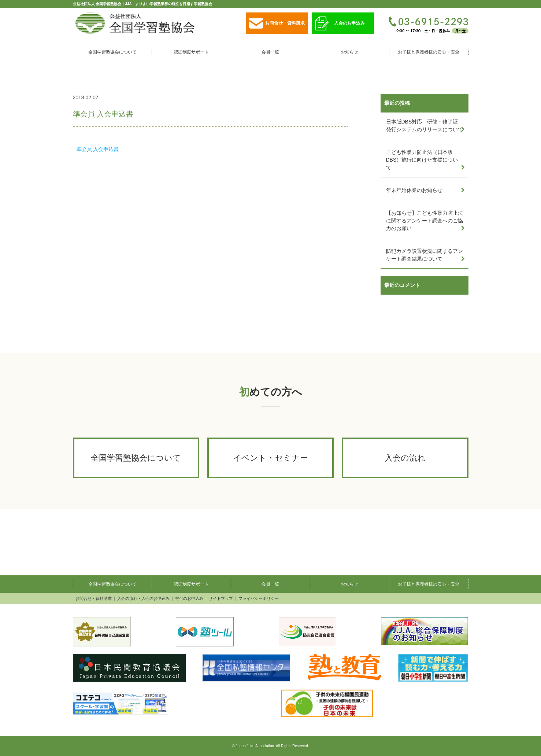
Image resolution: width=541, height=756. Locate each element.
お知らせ (349, 52)
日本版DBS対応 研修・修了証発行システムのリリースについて (425, 126)
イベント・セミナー (270, 458)
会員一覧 (270, 52)
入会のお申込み (340, 24)
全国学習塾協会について (112, 52)
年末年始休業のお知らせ (414, 190)
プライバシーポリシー (259, 599)
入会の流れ (405, 458)
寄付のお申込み (189, 599)
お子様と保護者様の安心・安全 (429, 52)
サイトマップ (221, 599)
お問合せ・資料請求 (277, 24)
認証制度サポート (191, 52)
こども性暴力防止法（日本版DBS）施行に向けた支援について (422, 160)
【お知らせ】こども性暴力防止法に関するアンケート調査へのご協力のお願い (425, 221)
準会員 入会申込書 (98, 149)
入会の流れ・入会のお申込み (143, 599)
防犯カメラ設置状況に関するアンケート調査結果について (425, 255)
